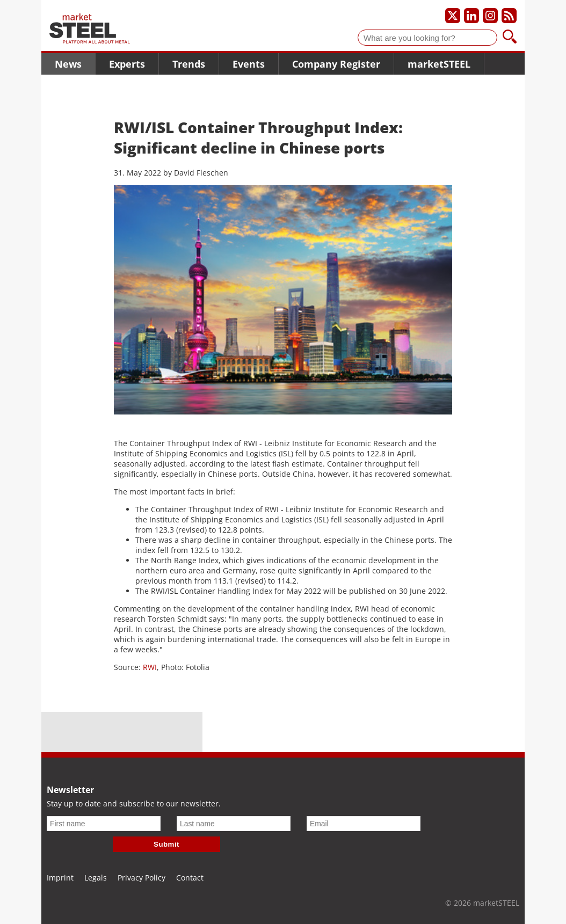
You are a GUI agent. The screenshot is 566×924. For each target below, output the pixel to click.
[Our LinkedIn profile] (471, 16)
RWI (150, 667)
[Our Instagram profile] (490, 16)
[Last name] (234, 824)
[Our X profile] (453, 16)
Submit (166, 844)
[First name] (104, 824)
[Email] (364, 824)
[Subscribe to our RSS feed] (509, 16)
